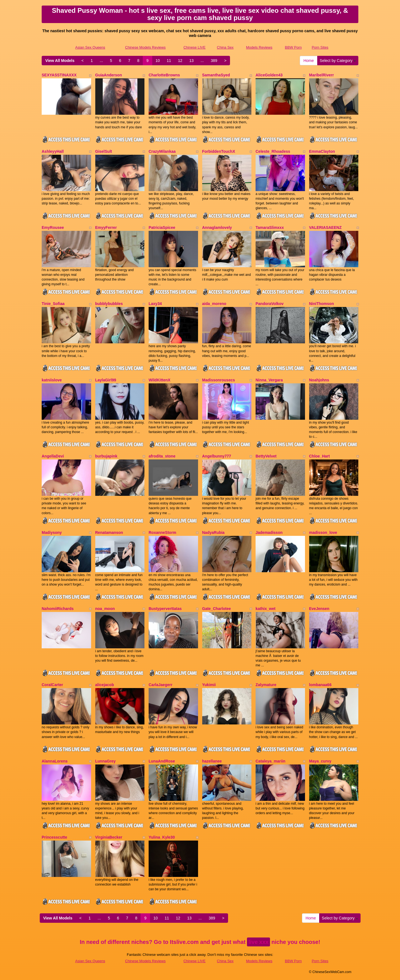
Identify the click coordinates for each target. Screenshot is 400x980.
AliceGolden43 (269, 75)
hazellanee (212, 761)
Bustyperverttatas (165, 609)
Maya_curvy (320, 761)
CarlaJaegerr (161, 685)
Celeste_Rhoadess (273, 151)
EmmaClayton (322, 151)
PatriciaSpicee (162, 227)
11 (169, 61)
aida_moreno (214, 304)
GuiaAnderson (109, 75)
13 (191, 61)
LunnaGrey (106, 761)
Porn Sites (320, 47)
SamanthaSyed (216, 75)
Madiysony (52, 532)
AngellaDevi (53, 456)
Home (308, 61)
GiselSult (104, 151)
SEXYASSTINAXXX (59, 75)
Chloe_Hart (320, 456)
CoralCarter (52, 685)
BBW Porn (293, 47)
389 (214, 61)
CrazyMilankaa (162, 151)
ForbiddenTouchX (219, 151)
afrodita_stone (162, 456)
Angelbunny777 (217, 456)
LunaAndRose (162, 761)
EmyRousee (53, 227)
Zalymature (266, 685)
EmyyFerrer (106, 227)
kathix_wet (266, 609)
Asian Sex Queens (90, 47)
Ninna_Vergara (269, 380)
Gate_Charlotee (217, 609)
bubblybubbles (109, 304)
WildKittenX (159, 380)
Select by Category (338, 61)
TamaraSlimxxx (270, 227)
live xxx (258, 942)
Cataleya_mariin (270, 761)
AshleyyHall (53, 151)
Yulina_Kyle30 (162, 837)
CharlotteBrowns (164, 75)
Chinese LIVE (194, 47)
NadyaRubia (213, 532)
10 (158, 61)
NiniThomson (322, 304)
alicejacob (105, 685)
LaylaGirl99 (106, 380)
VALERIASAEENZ (325, 227)
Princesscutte (54, 837)
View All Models (60, 61)
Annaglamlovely (217, 227)
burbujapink (106, 456)
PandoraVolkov (270, 304)
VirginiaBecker (109, 837)
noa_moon (105, 609)
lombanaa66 (320, 685)
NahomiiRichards (58, 609)
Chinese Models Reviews (145, 47)
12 (180, 61)
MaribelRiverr (322, 75)
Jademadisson (269, 532)
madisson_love (323, 532)
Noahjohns (319, 380)
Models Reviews (259, 47)
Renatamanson (109, 532)
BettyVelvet (266, 456)
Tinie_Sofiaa (53, 304)
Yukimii (209, 685)
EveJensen (319, 609)
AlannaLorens (55, 761)
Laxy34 (155, 304)
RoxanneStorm (162, 532)
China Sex (225, 47)
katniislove (52, 380)
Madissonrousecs (219, 380)
